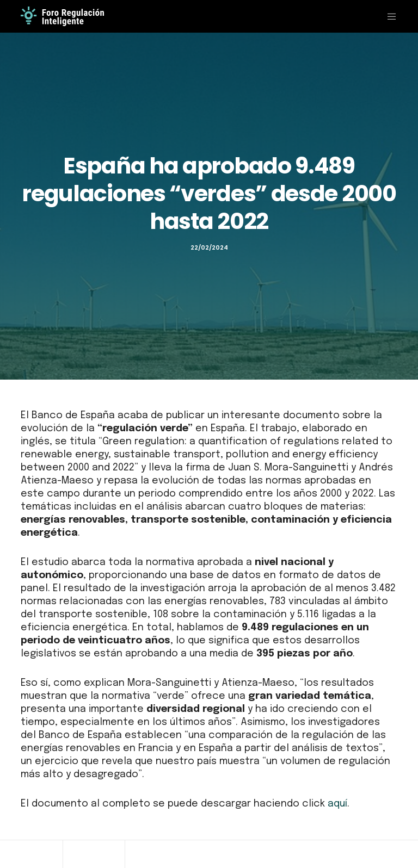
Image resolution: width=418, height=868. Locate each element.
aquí (337, 804)
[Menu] (388, 16)
